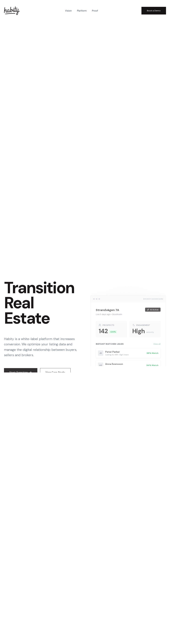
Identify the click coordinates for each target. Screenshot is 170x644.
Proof (95, 11)
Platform (82, 11)
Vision (68, 11)
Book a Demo (154, 11)
